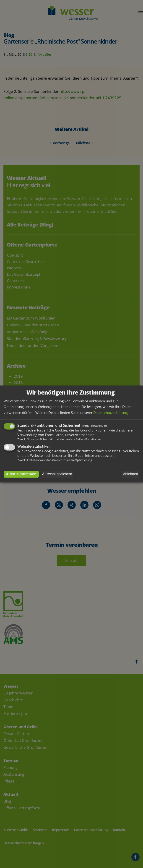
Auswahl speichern (57, 474)
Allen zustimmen (21, 474)
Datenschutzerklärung (110, 413)
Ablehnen (130, 474)
